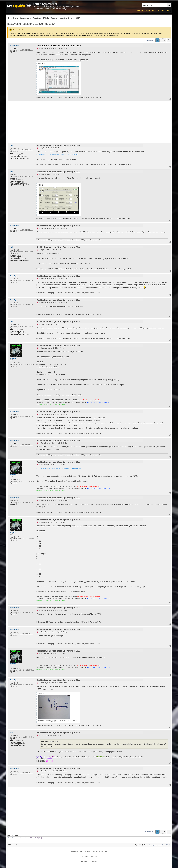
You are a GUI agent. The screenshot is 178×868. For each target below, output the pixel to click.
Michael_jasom (15, 45)
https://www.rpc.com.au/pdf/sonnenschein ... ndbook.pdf (59, 468)
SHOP (147, 10)
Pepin (11, 145)
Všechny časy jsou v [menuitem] (159, 845)
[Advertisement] (89, 122)
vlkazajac (13, 358)
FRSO (12, 732)
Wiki (163, 10)
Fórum (140, 10)
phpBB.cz (94, 856)
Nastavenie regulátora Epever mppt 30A (32, 24)
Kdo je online (13, 835)
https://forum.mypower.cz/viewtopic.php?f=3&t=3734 (57, 154)
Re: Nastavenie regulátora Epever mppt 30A (58, 145)
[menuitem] (44, 18)
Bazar (155, 10)
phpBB (82, 851)
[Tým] (144, 845)
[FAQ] (138, 845)
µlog (169, 10)
